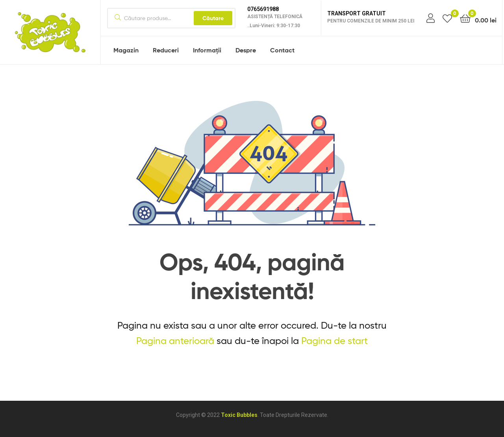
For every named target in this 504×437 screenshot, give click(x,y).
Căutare (213, 18)
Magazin (126, 50)
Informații (207, 50)
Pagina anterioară (175, 341)
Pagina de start (334, 341)
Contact (282, 50)
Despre (246, 50)
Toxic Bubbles (239, 415)
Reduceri (166, 50)
